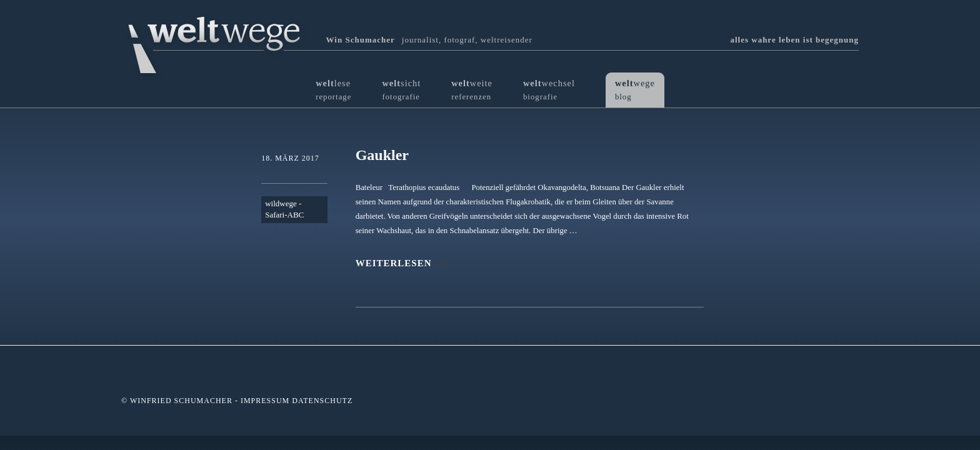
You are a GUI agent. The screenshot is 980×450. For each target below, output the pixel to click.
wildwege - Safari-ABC (284, 209)
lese (333, 90)
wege (635, 90)
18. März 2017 (290, 158)
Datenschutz (322, 401)
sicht (401, 90)
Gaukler (382, 155)
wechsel (549, 90)
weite (472, 90)
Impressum (265, 401)
